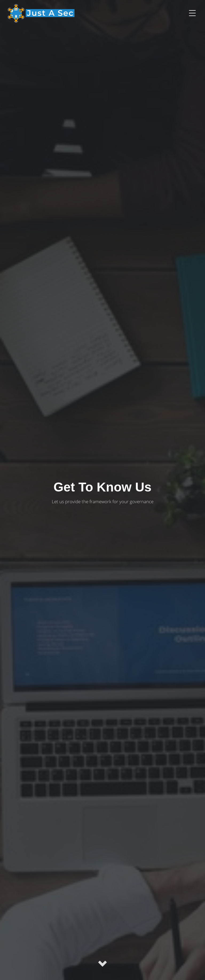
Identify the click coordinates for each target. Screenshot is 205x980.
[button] (192, 13)
